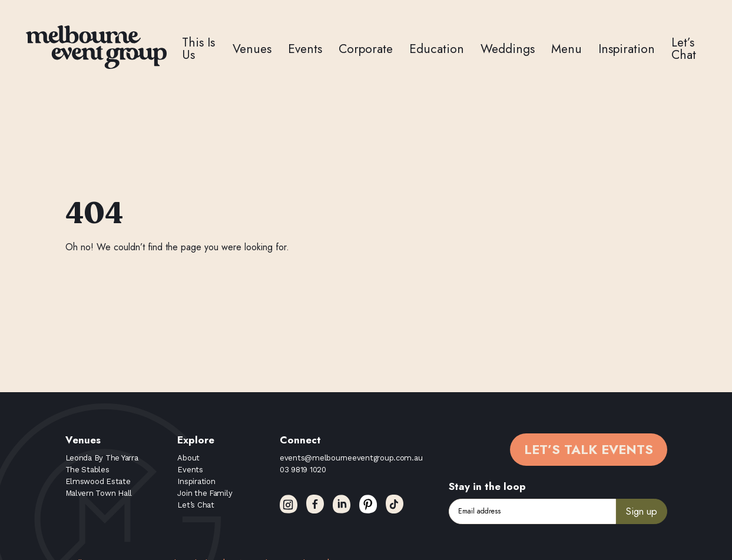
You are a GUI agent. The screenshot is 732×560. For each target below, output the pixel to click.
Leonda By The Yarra (102, 458)
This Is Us (198, 49)
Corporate (366, 49)
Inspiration (627, 49)
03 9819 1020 (303, 470)
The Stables (87, 470)
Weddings (508, 49)
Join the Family (205, 493)
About (188, 458)
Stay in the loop (487, 486)
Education (437, 49)
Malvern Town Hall (99, 493)
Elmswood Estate (98, 481)
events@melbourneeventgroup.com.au (351, 458)
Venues (252, 49)
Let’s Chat (684, 49)
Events (305, 49)
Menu (567, 49)
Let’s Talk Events (589, 449)
